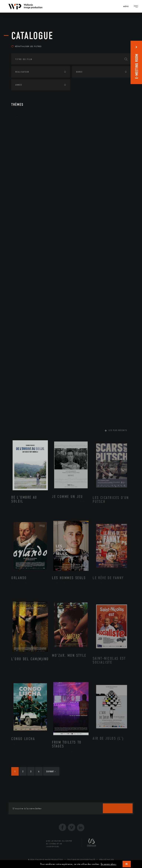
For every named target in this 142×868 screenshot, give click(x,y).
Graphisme (25, 152)
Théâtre (23, 199)
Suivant (51, 771)
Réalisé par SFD (107, 859)
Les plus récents (118, 430)
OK (127, 864)
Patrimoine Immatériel (33, 169)
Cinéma (23, 146)
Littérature (26, 158)
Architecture (27, 128)
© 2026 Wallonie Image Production (46, 859)
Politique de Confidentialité (81, 859)
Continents (22, 211)
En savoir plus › (109, 864)
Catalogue (32, 36)
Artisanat (25, 134)
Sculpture (25, 193)
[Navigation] (127, 6)
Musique (24, 163)
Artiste (23, 140)
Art (17, 117)
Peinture (24, 175)
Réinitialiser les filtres (26, 46)
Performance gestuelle (33, 181)
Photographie (27, 187)
